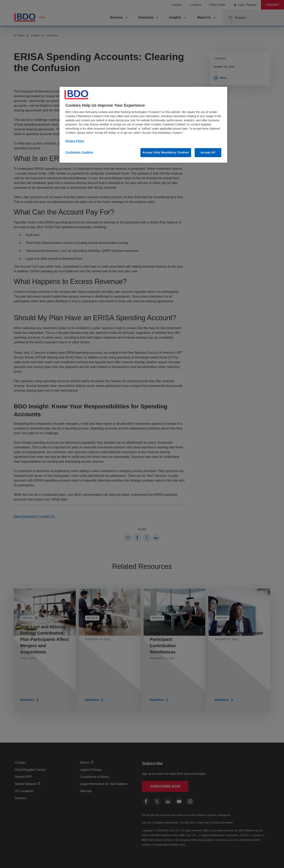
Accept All (208, 152)
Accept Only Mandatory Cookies (166, 152)
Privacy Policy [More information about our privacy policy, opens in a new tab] (75, 141)
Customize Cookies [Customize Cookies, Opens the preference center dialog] (79, 152)
